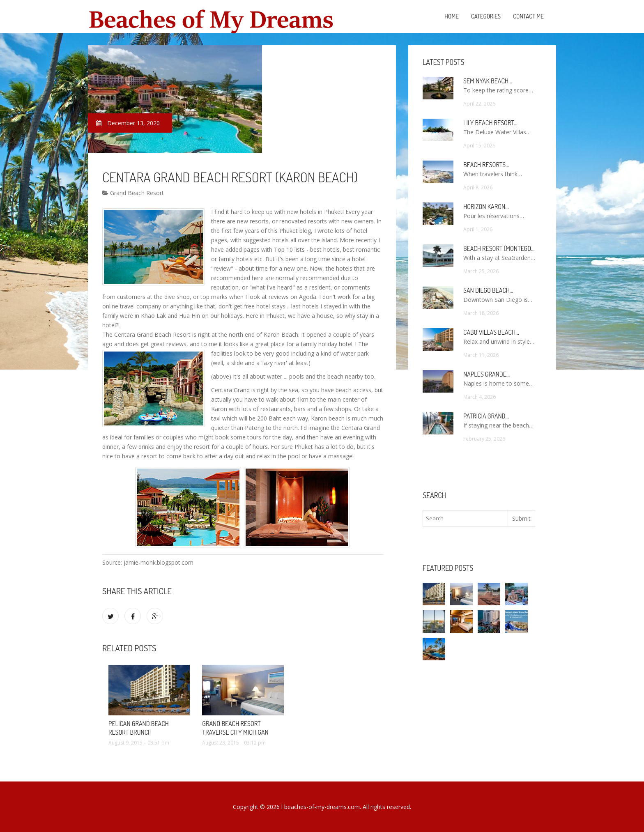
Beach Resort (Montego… (499, 248)
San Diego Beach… (488, 290)
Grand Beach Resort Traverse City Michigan (235, 728)
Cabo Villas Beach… (491, 332)
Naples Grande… (486, 374)
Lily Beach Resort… (490, 123)
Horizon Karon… (486, 207)
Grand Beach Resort (133, 193)
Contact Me (528, 16)
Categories (486, 16)
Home (452, 16)
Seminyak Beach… (488, 81)
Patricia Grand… (486, 416)
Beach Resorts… (486, 165)
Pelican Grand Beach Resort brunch (139, 728)
